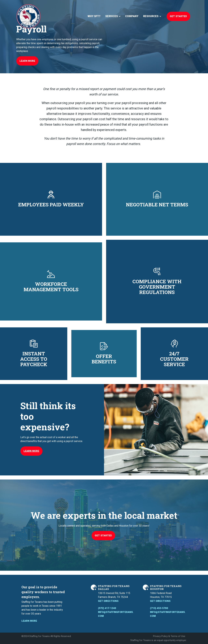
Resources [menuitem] (151, 16)
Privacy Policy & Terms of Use (169, 636)
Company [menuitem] (132, 16)
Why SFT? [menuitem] (94, 16)
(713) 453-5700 (159, 608)
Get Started (178, 16)
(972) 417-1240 (107, 608)
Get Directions (108, 601)
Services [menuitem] (112, 16)
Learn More (27, 61)
